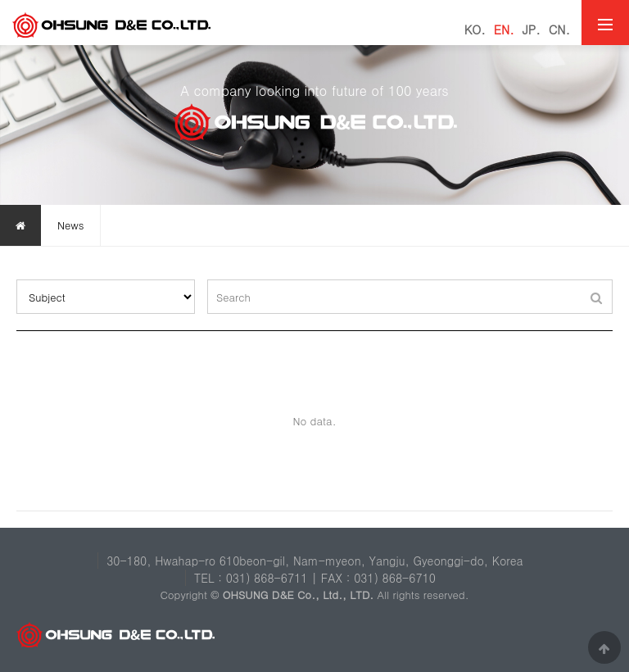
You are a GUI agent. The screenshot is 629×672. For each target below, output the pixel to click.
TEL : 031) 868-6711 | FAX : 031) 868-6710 (315, 578)
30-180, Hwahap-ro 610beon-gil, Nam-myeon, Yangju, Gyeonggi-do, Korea (315, 561)
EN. (504, 29)
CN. (559, 29)
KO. (475, 29)
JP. (532, 29)
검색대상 (17, 280)
